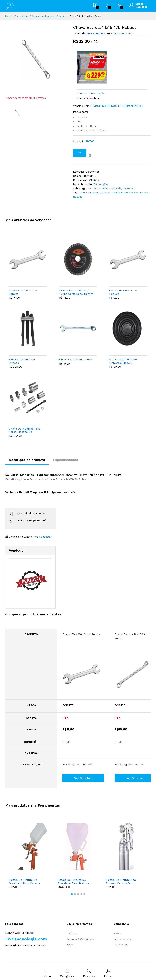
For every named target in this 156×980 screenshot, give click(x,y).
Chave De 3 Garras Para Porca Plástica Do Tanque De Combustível (25, 430)
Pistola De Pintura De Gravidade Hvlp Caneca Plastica (24, 881)
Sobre (118, 933)
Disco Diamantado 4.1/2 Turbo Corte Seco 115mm (76, 292)
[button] (72, 894)
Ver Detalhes (83, 778)
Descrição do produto (27, 460)
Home (8, 16)
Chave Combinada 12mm (76, 360)
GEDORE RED (122, 33)
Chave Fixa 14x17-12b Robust (123, 292)
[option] (37, 60)
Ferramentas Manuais (43, 16)
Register (141, 7)
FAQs (70, 945)
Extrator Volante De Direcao (22, 361)
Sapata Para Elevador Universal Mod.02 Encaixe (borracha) (124, 361)
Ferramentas (21, 16)
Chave (106, 193)
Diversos (62, 16)
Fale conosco (122, 939)
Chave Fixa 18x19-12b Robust (23, 292)
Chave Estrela (91, 193)
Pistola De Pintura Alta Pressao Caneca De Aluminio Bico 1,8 (121, 881)
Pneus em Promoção (91, 93)
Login (139, 4)
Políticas (72, 933)
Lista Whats (121, 945)
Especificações (65, 460)
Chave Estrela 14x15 (125, 193)
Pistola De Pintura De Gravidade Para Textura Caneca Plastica (73, 881)
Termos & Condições (80, 939)
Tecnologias (101, 184)
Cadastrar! (45, 537)
